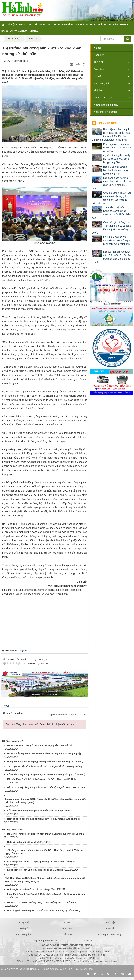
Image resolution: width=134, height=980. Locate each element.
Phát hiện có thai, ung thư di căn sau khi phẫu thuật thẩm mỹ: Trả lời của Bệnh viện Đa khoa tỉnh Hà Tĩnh (112, 135)
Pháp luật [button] (25, 25)
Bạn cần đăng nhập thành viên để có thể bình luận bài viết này (40, 724)
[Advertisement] (45, 618)
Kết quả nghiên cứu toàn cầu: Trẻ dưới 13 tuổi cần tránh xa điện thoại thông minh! (111, 257)
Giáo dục (99, 69)
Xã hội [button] (12, 26)
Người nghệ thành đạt (106, 105)
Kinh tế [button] (67, 26)
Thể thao (99, 90)
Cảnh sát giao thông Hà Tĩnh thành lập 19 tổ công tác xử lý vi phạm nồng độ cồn (111, 227)
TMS (90, 969)
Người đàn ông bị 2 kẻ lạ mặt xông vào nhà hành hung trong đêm (117, 159)
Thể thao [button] (104, 26)
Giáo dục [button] (53, 26)
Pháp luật (99, 55)
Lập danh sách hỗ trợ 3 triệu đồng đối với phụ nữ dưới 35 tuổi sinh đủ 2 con (111, 183)
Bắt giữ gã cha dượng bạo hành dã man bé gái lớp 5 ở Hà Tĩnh (116, 170)
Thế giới (98, 62)
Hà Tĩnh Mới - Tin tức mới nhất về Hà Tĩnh (49, 969)
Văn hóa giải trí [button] (85, 26)
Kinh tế (98, 76)
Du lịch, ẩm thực (103, 98)
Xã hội (97, 48)
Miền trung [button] (121, 26)
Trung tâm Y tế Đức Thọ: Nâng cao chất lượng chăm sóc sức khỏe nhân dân (111, 213)
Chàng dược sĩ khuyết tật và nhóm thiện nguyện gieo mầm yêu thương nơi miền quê (111, 198)
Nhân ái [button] (35, 32)
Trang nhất (24, 922)
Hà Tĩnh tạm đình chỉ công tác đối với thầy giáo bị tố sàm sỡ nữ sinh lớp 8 (112, 242)
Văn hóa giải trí (102, 83)
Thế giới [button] (39, 26)
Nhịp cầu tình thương (105, 112)
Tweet (5, 706)
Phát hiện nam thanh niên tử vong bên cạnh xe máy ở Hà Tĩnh (117, 148)
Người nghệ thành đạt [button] (14, 31)
